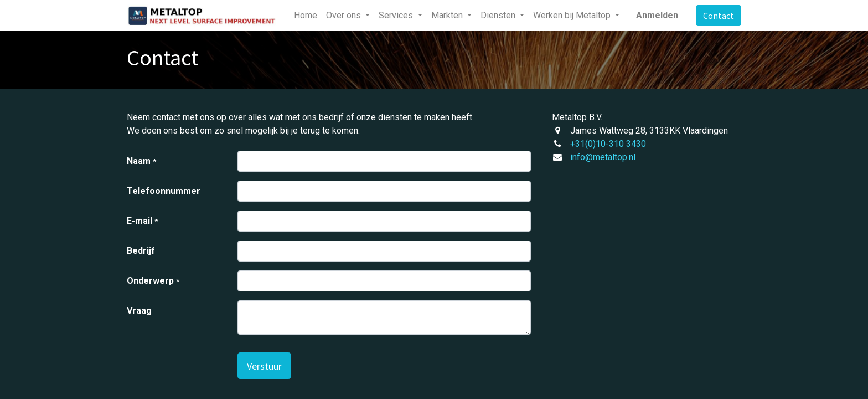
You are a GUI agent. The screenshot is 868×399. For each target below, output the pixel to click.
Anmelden (657, 15)
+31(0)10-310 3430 (608, 144)
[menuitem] (306, 16)
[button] (264, 366)
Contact (719, 16)
